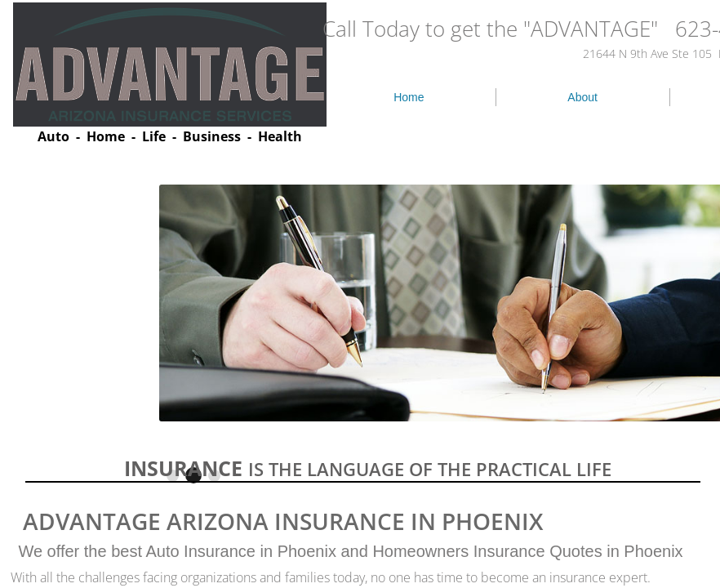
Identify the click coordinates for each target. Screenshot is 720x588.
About (582, 97)
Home (409, 97)
